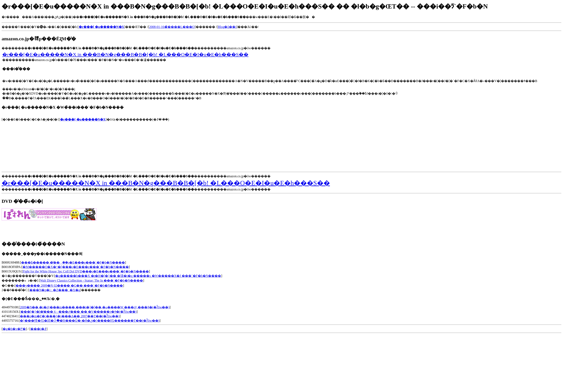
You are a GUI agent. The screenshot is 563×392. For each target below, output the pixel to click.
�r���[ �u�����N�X (83, 119)
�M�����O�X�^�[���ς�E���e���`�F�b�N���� (76, 267)
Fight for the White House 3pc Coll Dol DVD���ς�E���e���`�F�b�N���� (86, 271)
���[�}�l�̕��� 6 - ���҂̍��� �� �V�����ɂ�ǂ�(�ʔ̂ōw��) (79, 312)
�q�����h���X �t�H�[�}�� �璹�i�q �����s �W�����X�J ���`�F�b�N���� (138, 276)
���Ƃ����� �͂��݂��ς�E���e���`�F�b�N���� (73, 262)
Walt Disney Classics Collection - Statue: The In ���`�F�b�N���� (92, 280)
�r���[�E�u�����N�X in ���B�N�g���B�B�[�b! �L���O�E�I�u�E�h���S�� (125, 54)
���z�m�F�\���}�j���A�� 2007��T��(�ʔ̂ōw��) (70, 316)
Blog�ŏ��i (227, 27)
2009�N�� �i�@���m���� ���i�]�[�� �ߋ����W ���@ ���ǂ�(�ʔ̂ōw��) (95, 307)
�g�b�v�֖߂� (14, 329)
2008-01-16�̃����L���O (172, 27)
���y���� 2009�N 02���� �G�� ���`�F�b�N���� (69, 286)
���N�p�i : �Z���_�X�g (55, 290)
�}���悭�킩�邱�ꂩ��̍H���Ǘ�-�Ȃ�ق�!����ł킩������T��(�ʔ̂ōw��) (90, 321)
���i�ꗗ (38, 329)
